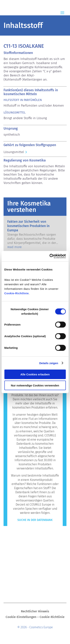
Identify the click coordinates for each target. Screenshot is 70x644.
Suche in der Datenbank (35, 520)
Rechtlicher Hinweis (35, 612)
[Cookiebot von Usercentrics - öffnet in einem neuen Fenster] (50, 256)
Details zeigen (49, 363)
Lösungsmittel (14, 152)
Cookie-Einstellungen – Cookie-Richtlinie (35, 617)
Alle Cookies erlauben (35, 374)
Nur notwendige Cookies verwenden (35, 385)
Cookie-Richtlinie (17, 293)
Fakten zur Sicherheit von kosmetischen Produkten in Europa (28, 226)
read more (14, 247)
